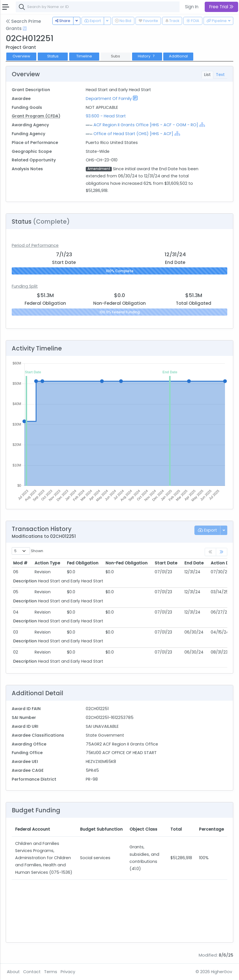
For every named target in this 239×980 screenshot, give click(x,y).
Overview (21, 56)
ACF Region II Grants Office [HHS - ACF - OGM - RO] (146, 125)
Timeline (84, 56)
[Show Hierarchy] (202, 125)
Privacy (68, 972)
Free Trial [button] (221, 7)
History (147, 56)
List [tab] (207, 75)
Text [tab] (220, 75)
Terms (51, 972)
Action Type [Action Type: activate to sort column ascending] (47, 563)
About (13, 972)
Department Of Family (109, 99)
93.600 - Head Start (106, 116)
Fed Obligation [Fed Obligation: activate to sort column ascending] (83, 563)
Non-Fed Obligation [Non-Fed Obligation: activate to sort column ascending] (127, 563)
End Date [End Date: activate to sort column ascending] (194, 563)
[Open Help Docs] (25, 29)
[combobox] (101, 7)
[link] (222, 552)
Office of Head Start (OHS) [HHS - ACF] (133, 134)
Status (53, 56)
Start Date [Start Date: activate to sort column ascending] (166, 563)
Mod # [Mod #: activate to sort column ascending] (20, 563)
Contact (32, 972)
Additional (178, 56)
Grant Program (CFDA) (36, 116)
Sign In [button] (192, 7)
